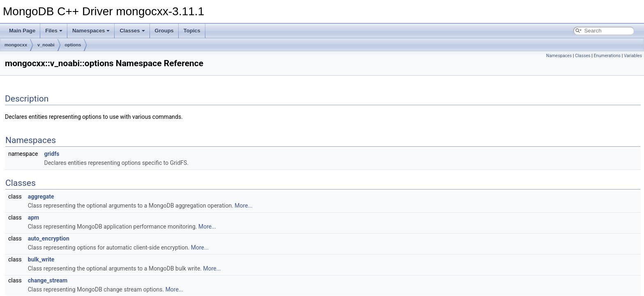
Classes (132, 31)
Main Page (22, 31)
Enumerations (607, 56)
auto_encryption (49, 238)
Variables (633, 56)
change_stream (48, 280)
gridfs (52, 154)
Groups (164, 31)
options (73, 45)
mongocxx (16, 45)
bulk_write (41, 259)
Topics (192, 31)
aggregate (41, 197)
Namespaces (91, 31)
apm (34, 217)
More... (243, 206)
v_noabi (46, 45)
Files (54, 31)
